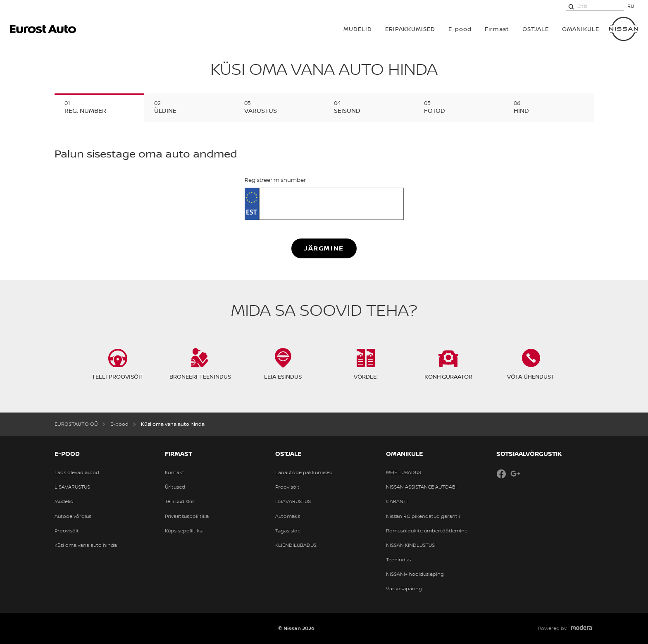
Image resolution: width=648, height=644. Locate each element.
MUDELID (358, 29)
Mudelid (64, 501)
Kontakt (175, 472)
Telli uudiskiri (180, 501)
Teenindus (398, 560)
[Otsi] (571, 6)
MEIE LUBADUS (404, 472)
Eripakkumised (410, 29)
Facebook (501, 474)
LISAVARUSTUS (72, 487)
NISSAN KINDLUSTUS (410, 545)
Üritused (175, 487)
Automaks (288, 516)
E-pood (460, 29)
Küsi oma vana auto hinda (86, 545)
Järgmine (324, 248)
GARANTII (397, 501)
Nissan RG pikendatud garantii (423, 516)
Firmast (497, 29)
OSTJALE (536, 29)
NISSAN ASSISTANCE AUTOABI (421, 487)
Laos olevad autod (77, 472)
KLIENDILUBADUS (296, 545)
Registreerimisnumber (275, 180)
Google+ (515, 474)
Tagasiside (288, 531)
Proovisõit (67, 531)
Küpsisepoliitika (184, 531)
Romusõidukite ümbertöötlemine (427, 531)
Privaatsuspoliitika (187, 516)
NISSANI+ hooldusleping (415, 574)
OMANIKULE (581, 29)
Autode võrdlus (73, 516)
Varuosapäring (404, 589)
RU (631, 6)
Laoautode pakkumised (304, 472)
